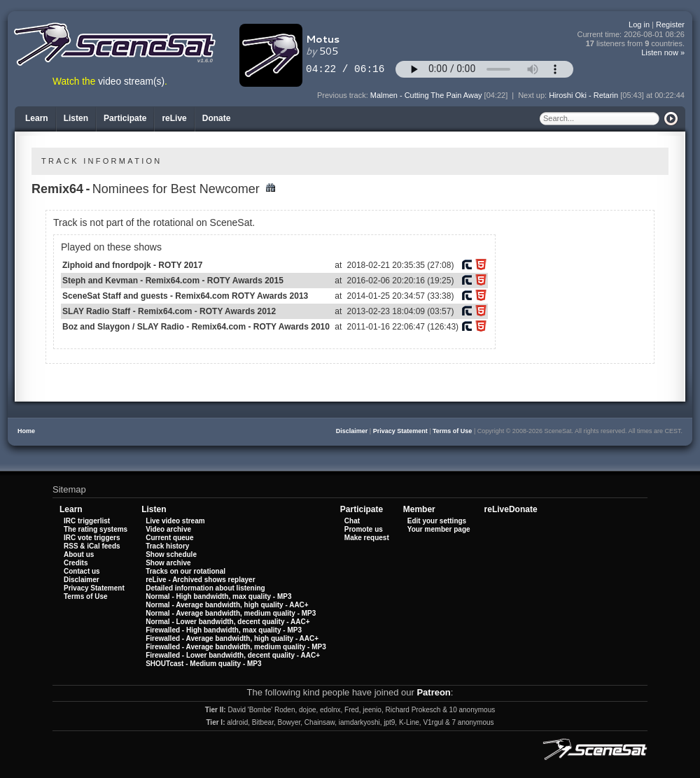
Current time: (631, 35)
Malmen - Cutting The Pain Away (426, 95)
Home (26, 431)
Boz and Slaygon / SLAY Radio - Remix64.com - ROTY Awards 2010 (196, 327)
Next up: (533, 95)
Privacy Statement (400, 431)
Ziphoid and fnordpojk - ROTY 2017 (132, 265)
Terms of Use (452, 431)
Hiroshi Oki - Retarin (583, 95)
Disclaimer (352, 431)
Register (670, 24)
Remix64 (57, 189)
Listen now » (663, 52)
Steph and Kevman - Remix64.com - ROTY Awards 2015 (173, 281)
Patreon (433, 692)
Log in (639, 24)
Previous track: (344, 95)
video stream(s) (131, 82)
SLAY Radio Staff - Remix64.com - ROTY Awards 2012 (169, 311)
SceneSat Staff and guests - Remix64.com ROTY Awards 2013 (185, 296)
